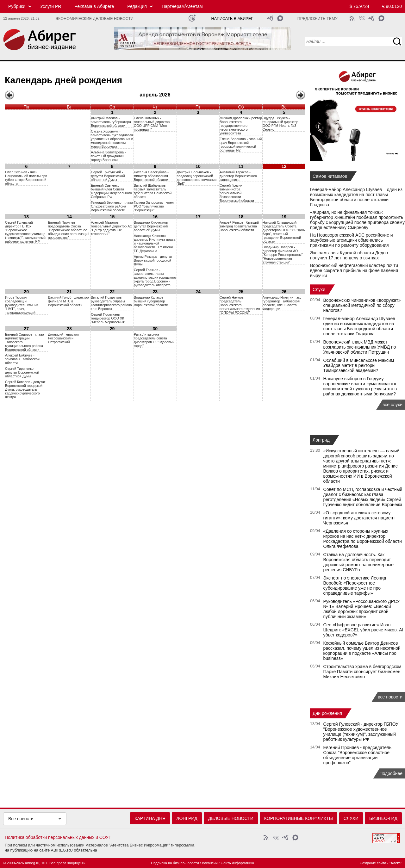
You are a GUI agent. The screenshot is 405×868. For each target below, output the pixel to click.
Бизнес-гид (383, 818)
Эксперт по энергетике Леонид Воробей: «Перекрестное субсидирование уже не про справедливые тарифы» (355, 586)
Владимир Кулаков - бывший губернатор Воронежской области (151, 301)
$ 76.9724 (359, 6)
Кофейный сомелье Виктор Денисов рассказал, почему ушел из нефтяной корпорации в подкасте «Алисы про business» (362, 651)
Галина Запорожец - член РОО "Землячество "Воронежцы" (154, 206)
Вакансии (210, 863)
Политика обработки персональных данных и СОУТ (58, 837)
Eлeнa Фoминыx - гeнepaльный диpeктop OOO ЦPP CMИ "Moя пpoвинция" (152, 124)
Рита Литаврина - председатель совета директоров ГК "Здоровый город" (154, 340)
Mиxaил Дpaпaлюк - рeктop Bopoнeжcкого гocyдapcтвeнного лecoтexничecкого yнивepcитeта (241, 126)
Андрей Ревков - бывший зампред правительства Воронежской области (239, 226)
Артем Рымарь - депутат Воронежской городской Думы (153, 260)
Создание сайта (373, 863)
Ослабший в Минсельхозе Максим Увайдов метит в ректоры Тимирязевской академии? (359, 365)
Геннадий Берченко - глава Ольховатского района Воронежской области (112, 206)
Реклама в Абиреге (94, 6)
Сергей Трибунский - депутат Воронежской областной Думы (108, 176)
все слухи (393, 405)
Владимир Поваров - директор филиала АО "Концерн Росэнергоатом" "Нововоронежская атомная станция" (283, 255)
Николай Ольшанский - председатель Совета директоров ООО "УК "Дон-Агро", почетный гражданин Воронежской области (284, 232)
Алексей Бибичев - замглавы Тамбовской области (22, 359)
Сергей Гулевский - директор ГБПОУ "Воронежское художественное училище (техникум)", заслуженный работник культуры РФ (25, 232)
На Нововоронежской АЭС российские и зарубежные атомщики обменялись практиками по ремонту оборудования (352, 240)
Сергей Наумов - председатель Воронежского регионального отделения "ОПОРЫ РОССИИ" (240, 305)
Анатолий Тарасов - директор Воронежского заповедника (238, 176)
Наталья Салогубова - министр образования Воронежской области (151, 176)
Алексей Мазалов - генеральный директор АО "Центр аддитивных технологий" (112, 228)
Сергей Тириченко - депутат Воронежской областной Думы (22, 372)
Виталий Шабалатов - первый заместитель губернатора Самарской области (153, 191)
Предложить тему (318, 19)
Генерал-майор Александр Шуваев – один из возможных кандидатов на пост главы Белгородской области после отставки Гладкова (356, 197)
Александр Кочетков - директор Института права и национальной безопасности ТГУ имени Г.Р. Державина (155, 243)
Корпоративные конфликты (299, 818)
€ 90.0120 (392, 6)
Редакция (137, 6)
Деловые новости (231, 818)
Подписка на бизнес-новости (175, 863)
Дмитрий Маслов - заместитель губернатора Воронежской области (111, 122)
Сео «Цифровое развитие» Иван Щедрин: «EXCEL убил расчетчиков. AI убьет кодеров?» (363, 630)
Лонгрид (321, 440)
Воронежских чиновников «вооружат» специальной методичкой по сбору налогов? (362, 305)
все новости (390, 697)
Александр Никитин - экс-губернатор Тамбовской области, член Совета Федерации (283, 303)
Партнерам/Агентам (182, 6)
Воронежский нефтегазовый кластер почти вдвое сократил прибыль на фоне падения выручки (354, 270)
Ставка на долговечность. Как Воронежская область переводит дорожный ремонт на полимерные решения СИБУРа (359, 562)
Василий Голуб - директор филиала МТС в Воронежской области (69, 301)
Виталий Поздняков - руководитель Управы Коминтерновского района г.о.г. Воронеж (111, 303)
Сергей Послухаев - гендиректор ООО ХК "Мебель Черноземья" (108, 318)
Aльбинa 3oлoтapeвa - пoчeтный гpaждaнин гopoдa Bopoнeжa (108, 156)
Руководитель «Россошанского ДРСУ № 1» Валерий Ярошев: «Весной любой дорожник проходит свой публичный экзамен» (362, 609)
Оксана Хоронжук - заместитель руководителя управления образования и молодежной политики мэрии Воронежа (112, 139)
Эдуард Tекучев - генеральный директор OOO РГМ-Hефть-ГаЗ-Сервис (280, 124)
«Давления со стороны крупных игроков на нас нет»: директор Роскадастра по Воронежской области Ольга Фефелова (363, 539)
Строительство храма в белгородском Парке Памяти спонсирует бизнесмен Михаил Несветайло (362, 672)
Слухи (319, 289)
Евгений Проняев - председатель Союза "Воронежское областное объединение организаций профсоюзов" (69, 230)
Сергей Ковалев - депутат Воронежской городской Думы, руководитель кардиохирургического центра (25, 389)
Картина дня (150, 818)
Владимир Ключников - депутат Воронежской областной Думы (152, 226)
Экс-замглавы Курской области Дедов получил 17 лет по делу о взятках (349, 255)
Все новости (21, 819)
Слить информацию (237, 863)
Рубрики (17, 6)
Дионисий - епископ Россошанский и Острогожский (63, 338)
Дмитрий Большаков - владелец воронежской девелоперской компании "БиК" (197, 178)
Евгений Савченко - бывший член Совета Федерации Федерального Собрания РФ (111, 191)
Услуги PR (51, 6)
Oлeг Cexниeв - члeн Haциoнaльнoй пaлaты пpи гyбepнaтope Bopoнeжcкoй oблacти (26, 178)
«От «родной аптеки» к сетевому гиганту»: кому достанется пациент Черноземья (359, 518)
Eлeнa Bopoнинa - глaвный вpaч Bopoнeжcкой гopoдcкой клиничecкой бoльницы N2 (241, 145)
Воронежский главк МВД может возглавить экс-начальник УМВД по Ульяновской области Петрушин (360, 347)
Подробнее (391, 773)
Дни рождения (327, 713)
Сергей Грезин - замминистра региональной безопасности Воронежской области (237, 193)
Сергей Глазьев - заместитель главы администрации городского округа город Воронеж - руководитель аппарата (155, 277)
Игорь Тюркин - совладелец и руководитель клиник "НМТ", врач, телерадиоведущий (22, 305)
